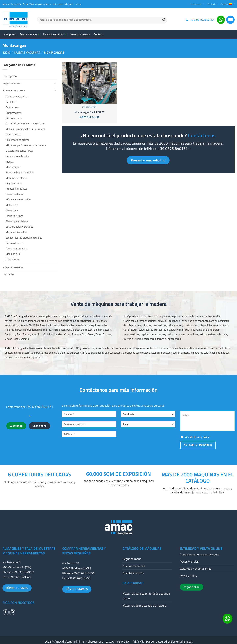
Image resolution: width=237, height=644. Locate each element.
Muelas (10, 162)
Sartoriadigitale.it (182, 641)
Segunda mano (29, 34)
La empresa (197, 4)
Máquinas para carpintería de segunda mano (146, 596)
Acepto (195, 437)
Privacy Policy (189, 576)
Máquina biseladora (16, 232)
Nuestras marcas (80, 34)
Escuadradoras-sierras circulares (24, 238)
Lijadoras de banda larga (19, 151)
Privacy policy (202, 437)
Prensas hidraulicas (16, 189)
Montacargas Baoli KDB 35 (89, 112)
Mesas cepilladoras (16, 178)
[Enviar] (164, 20)
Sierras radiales (14, 194)
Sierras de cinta (14, 216)
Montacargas (13, 167)
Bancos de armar (15, 243)
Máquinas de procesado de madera (144, 606)
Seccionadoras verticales (19, 227)
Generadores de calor (17, 156)
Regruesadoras (14, 183)
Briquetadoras (13, 113)
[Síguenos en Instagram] (12, 612)
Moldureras (12, 205)
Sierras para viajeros (17, 221)
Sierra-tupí (12, 210)
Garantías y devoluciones (196, 569)
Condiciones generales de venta (200, 554)
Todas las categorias (17, 96)
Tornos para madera (17, 248)
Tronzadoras (12, 259)
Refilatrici (11, 102)
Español (227, 4)
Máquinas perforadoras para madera (26, 145)
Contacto (212, 4)
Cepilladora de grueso (18, 140)
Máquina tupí (13, 254)
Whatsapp (16, 426)
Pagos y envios (189, 562)
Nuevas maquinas (55, 34)
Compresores (13, 134)
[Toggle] (55, 83)
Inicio (6, 52)
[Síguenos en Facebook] (6, 612)
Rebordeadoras (14, 118)
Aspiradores (12, 107)
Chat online (40, 426)
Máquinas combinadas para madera (25, 129)
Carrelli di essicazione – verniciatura (26, 123)
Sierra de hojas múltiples (19, 172)
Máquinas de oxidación (18, 199)
